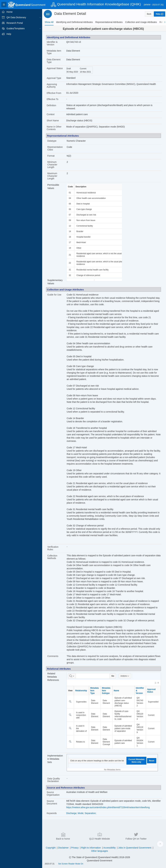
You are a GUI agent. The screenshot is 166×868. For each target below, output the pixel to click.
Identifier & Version (52, 43)
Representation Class (55, 148)
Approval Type (54, 78)
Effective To (53, 99)
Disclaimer (63, 848)
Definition (51, 105)
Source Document (52, 802)
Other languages (100, 851)
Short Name (53, 120)
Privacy (75, 848)
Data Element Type (54, 61)
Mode (80, 813)
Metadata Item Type (54, 52)
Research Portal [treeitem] (15, 23)
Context (51, 114)
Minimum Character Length (52, 165)
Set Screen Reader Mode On (71, 864)
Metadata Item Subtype (106, 691)
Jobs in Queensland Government (135, 848)
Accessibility (109, 848)
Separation (90, 813)
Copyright (51, 848)
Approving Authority (52, 86)
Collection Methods (52, 557)
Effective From (54, 93)
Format (51, 156)
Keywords (52, 813)
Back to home (63, 836)
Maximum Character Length (52, 176)
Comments (53, 656)
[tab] (49, 22)
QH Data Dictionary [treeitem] (16, 17)
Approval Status (55, 68)
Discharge (71, 813)
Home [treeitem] (9, 12)
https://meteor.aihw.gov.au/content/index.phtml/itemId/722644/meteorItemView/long (108, 807)
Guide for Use (54, 295)
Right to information (91, 848)
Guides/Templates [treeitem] (16, 28)
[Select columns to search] (72, 676)
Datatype (52, 141)
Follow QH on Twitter (136, 836)
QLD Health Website (99, 836)
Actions (125, 676)
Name (116, 691)
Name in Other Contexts (54, 128)
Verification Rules (53, 548)
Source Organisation (53, 794)
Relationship (81, 691)
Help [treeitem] (9, 34)
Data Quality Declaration (54, 780)
